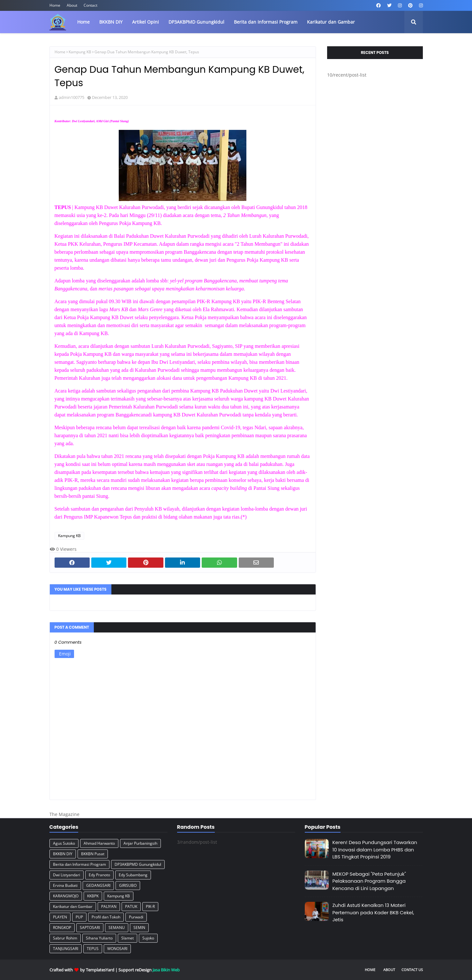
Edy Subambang (133, 875)
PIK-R (150, 906)
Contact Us (412, 970)
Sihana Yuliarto (99, 938)
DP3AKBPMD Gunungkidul (138, 864)
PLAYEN (60, 917)
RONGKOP (62, 928)
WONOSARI (117, 949)
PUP (79, 917)
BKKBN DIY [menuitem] (111, 22)
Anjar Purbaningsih (140, 843)
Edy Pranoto (99, 875)
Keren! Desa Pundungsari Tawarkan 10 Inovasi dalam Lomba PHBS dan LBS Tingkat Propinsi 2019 (375, 849)
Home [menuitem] (83, 22)
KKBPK (93, 896)
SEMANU (117, 928)
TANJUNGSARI (66, 949)
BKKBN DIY (63, 854)
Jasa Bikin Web (166, 970)
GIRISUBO (128, 885)
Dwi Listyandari (67, 875)
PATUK (131, 906)
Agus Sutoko (64, 843)
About (72, 5)
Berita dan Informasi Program (79, 864)
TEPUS (93, 949)
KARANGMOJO (66, 896)
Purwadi (136, 917)
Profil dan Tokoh (106, 917)
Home (55, 5)
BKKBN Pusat (93, 854)
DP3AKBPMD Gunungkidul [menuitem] (196, 22)
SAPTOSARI (90, 928)
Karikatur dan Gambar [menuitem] (331, 22)
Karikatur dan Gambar (73, 906)
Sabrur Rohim (65, 938)
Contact (90, 5)
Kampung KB (80, 52)
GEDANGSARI (98, 885)
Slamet (127, 938)
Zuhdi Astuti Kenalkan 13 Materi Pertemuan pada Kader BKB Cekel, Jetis (373, 912)
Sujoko (148, 938)
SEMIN (139, 928)
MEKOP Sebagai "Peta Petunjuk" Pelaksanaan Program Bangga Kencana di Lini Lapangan (369, 881)
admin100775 (71, 97)
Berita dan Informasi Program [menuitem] (266, 22)
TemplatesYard (100, 970)
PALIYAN (109, 906)
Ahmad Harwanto (99, 843)
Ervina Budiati (65, 885)
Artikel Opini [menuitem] (146, 22)
